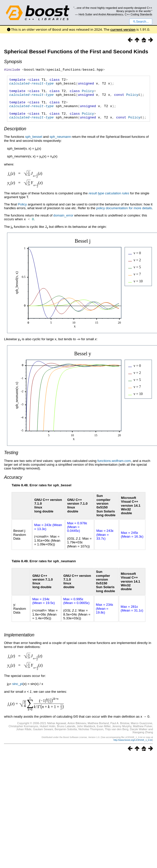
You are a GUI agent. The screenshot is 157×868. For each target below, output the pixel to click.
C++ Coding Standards (138, 14)
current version (123, 29)
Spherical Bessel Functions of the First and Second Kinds (76, 51)
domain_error (63, 223)
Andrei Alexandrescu (111, 14)
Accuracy (13, 485)
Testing (11, 460)
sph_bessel (34, 145)
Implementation (19, 643)
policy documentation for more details (124, 216)
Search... (141, 22)
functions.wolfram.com (114, 469)
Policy (88, 94)
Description (15, 137)
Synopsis (13, 62)
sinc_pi (17, 692)
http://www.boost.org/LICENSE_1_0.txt (133, 748)
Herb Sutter (86, 14)
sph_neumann (60, 145)
